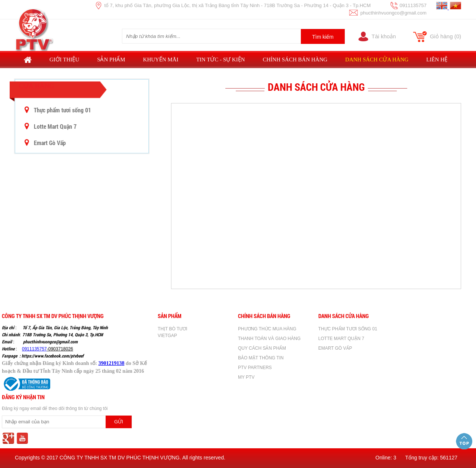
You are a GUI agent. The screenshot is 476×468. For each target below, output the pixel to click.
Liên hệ (437, 60)
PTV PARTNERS (255, 368)
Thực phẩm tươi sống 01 (58, 110)
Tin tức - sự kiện (221, 60)
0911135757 (34, 349)
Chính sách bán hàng (295, 60)
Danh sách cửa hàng (377, 60)
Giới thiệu (64, 60)
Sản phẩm (111, 60)
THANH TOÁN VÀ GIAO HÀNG (269, 339)
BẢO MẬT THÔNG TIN (261, 358)
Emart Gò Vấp (45, 143)
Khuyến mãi (161, 60)
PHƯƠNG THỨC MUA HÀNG (267, 329)
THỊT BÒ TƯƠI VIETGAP (173, 332)
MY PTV (246, 377)
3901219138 (111, 363)
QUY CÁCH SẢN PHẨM (262, 348)
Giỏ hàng (446, 36)
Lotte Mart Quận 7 (51, 126)
